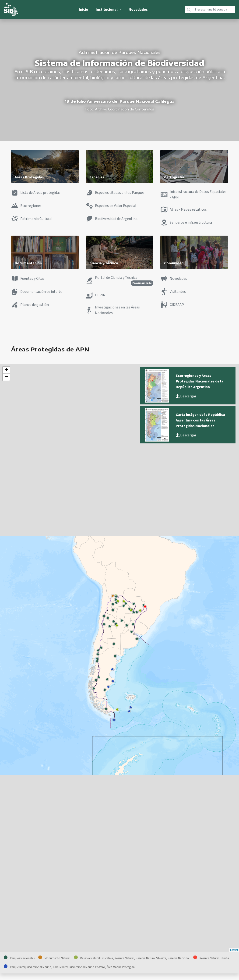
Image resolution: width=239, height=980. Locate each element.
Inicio (84, 10)
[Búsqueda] (214, 10)
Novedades (138, 10)
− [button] (6, 377)
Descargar (186, 396)
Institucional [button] (107, 10)
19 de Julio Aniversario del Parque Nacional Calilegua (120, 101)
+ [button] (6, 370)
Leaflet (234, 950)
